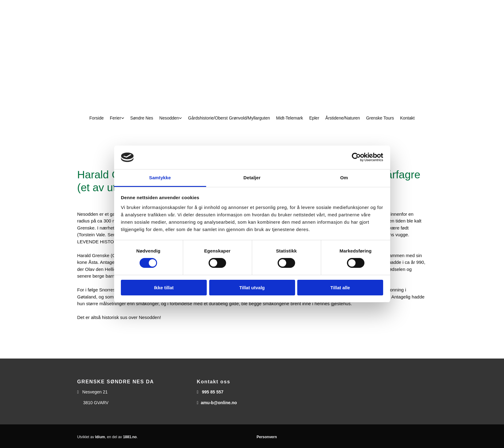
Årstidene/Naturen (343, 118)
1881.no (130, 437)
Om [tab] (344, 178)
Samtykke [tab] (160, 178)
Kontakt (407, 118)
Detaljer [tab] (252, 178)
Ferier (115, 118)
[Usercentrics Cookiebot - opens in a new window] (356, 157)
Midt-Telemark (290, 118)
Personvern (267, 437)
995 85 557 (213, 392)
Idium (100, 437)
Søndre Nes (142, 118)
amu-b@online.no (219, 403)
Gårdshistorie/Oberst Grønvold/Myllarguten (229, 118)
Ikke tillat (164, 288)
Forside (96, 118)
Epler (314, 118)
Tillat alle (340, 288)
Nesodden (169, 118)
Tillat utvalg (252, 288)
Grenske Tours (380, 118)
